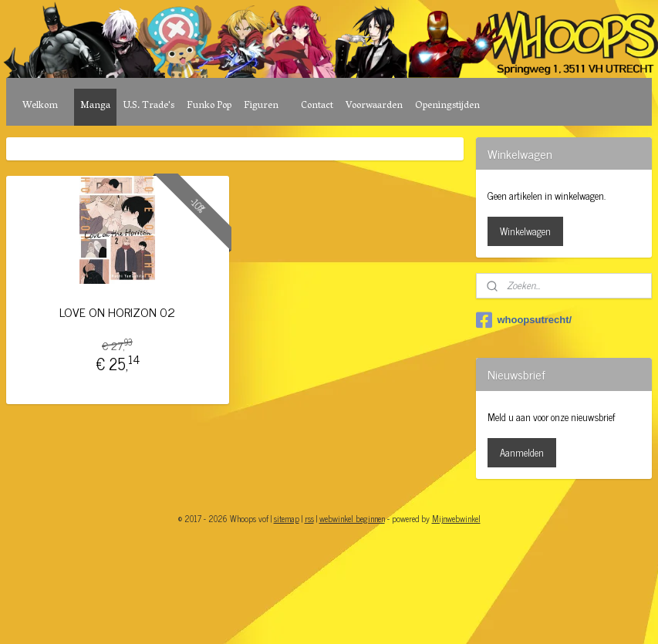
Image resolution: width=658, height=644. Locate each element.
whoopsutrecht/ (524, 320)
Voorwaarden (374, 106)
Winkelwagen (525, 231)
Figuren (261, 106)
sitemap (287, 518)
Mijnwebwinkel (456, 518)
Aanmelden (522, 452)
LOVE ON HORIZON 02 (117, 312)
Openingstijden (447, 106)
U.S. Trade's (148, 106)
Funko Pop (209, 106)
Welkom (40, 106)
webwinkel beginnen (352, 518)
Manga (95, 106)
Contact (317, 106)
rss (309, 518)
